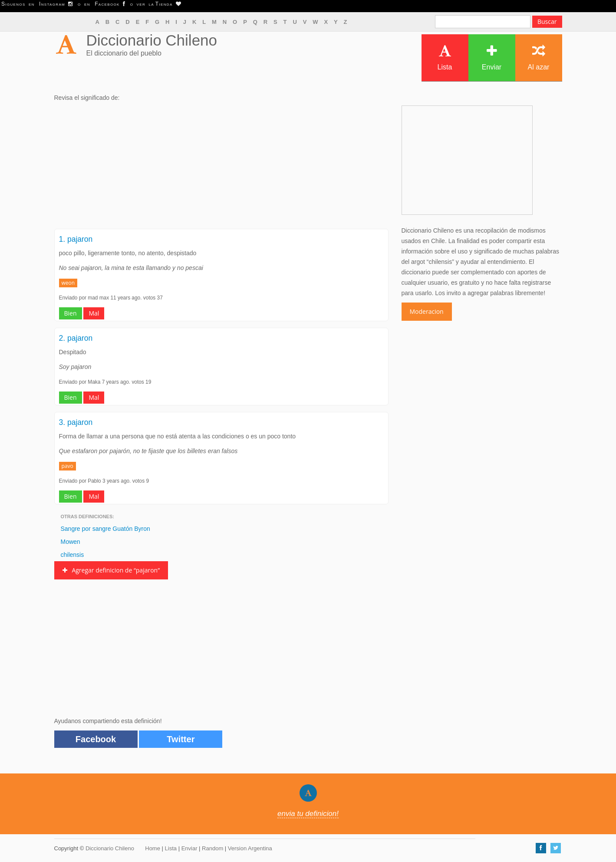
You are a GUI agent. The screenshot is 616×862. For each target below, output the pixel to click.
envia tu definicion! (308, 814)
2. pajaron (76, 338)
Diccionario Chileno (152, 40)
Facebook (96, 739)
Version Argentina (250, 848)
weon (68, 283)
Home (153, 848)
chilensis (72, 555)
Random (212, 848)
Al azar (539, 58)
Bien (71, 313)
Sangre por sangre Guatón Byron (105, 529)
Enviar (492, 58)
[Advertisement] (221, 168)
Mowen (71, 542)
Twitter (181, 739)
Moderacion (427, 311)
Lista (445, 58)
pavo (68, 466)
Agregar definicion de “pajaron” (111, 570)
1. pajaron (76, 239)
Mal (94, 313)
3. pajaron (76, 422)
